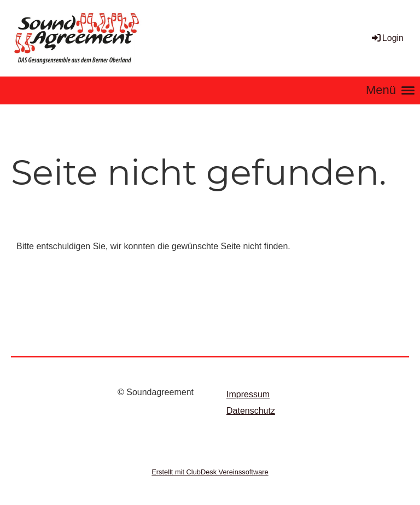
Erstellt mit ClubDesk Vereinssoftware (210, 472)
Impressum (248, 394)
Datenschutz (251, 411)
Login (387, 38)
